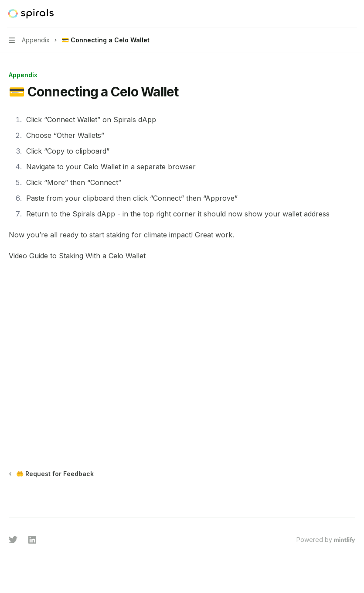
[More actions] (353, 14)
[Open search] (336, 14)
